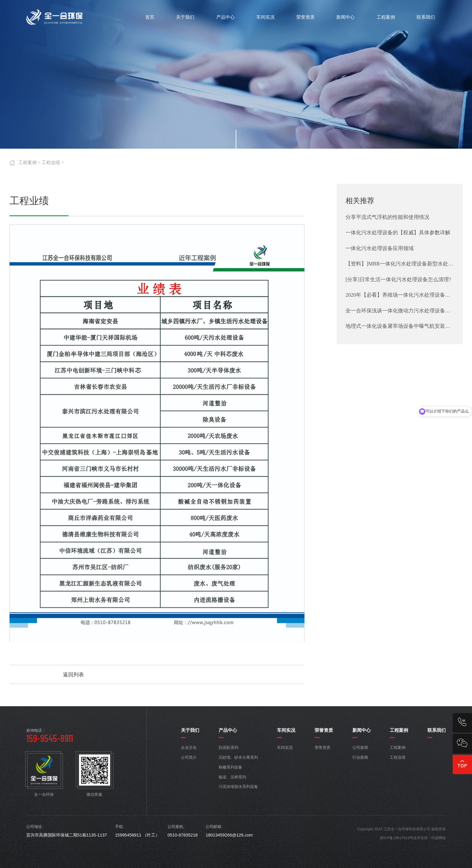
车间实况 (286, 730)
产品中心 (228, 730)
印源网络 (439, 838)
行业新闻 (360, 757)
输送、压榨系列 (232, 777)
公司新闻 (360, 748)
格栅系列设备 (230, 767)
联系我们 (437, 730)
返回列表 (73, 675)
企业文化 (189, 748)
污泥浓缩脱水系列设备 (238, 787)
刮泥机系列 (228, 748)
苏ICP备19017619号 (397, 838)
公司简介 (189, 757)
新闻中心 (362, 730)
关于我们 (190, 730)
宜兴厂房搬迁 (439, 846)
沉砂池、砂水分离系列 (238, 757)
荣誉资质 (324, 730)
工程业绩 (51, 163)
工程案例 (28, 163)
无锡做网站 (445, 846)
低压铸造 (437, 846)
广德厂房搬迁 (441, 846)
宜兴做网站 (443, 846)
